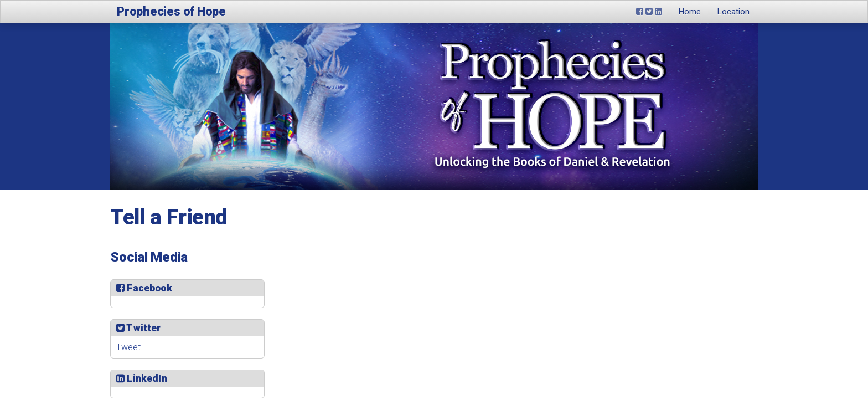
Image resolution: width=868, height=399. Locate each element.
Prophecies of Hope (171, 11)
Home (690, 12)
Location (733, 12)
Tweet (128, 347)
